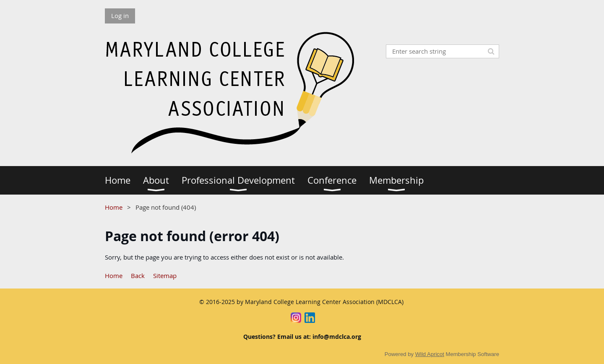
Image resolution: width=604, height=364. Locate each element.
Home (114, 207)
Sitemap (165, 276)
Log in (120, 16)
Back (138, 276)
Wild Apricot (430, 354)
